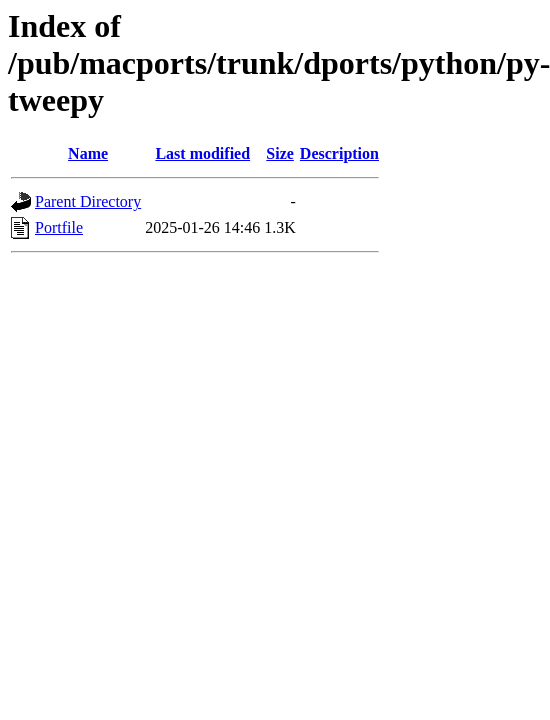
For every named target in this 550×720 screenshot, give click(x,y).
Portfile (59, 227)
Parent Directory (88, 201)
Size (280, 153)
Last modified (202, 153)
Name (88, 153)
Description (339, 153)
